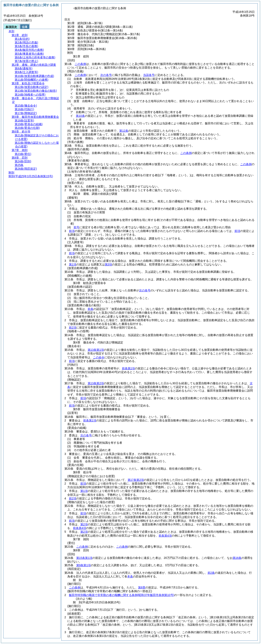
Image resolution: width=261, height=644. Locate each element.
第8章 (142, 587)
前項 (72, 231)
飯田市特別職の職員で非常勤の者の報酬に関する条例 (122, 595)
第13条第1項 (96, 350)
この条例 (80, 64)
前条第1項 (128, 368)
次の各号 (106, 75)
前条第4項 (80, 528)
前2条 (211, 573)
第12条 (124, 131)
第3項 (108, 264)
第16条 (237, 558)
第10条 (80, 116)
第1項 (73, 264)
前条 (91, 309)
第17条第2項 (136, 480)
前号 (76, 227)
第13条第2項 (96, 383)
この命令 (99, 357)
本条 (130, 576)
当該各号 (149, 75)
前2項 (73, 328)
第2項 (84, 524)
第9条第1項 (84, 565)
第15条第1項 (84, 558)
